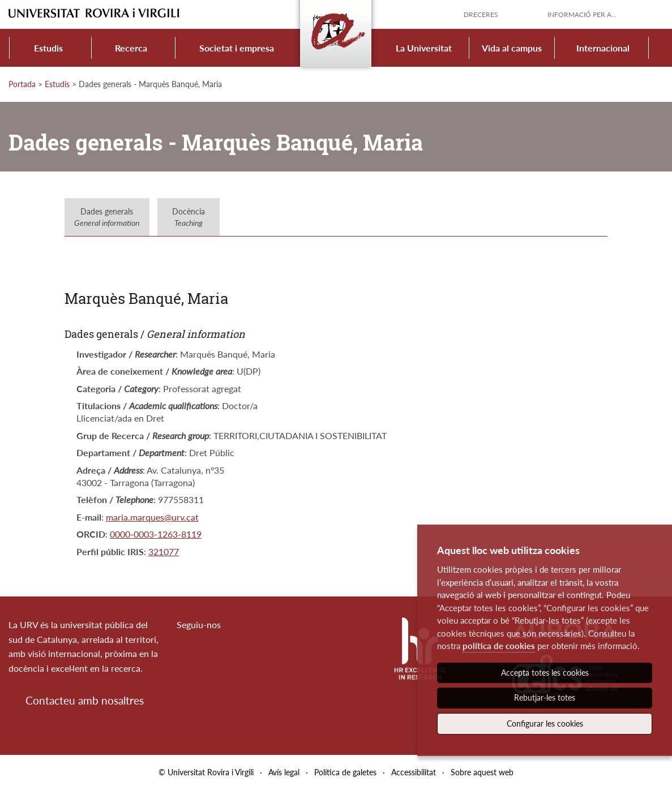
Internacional (603, 48)
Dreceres (481, 14)
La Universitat (424, 48)
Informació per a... (582, 14)
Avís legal (284, 772)
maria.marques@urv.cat (152, 517)
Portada (22, 84)
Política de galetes (345, 772)
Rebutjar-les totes (545, 697)
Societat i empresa (237, 48)
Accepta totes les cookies (545, 673)
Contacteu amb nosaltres (85, 700)
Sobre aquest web (482, 772)
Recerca (131, 48)
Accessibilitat (414, 772)
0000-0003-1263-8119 (156, 534)
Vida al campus (512, 48)
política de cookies (499, 646)
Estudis (48, 48)
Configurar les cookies (545, 724)
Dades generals (107, 217)
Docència (189, 217)
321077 (164, 551)
